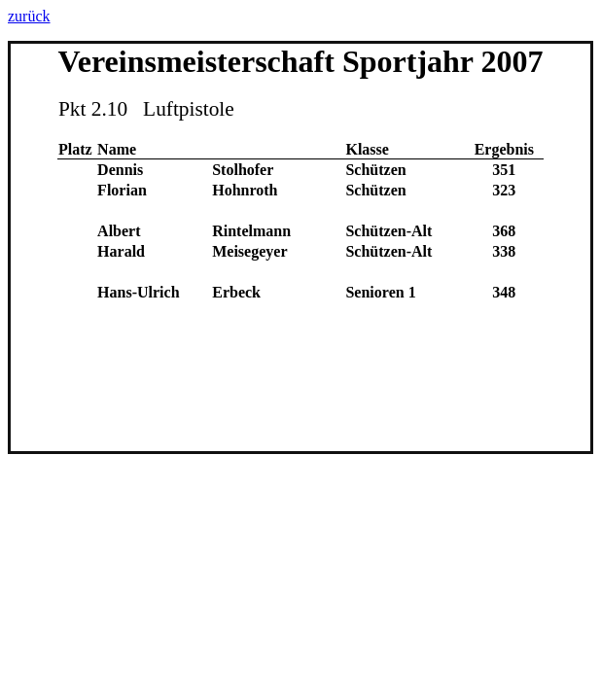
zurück (29, 16)
